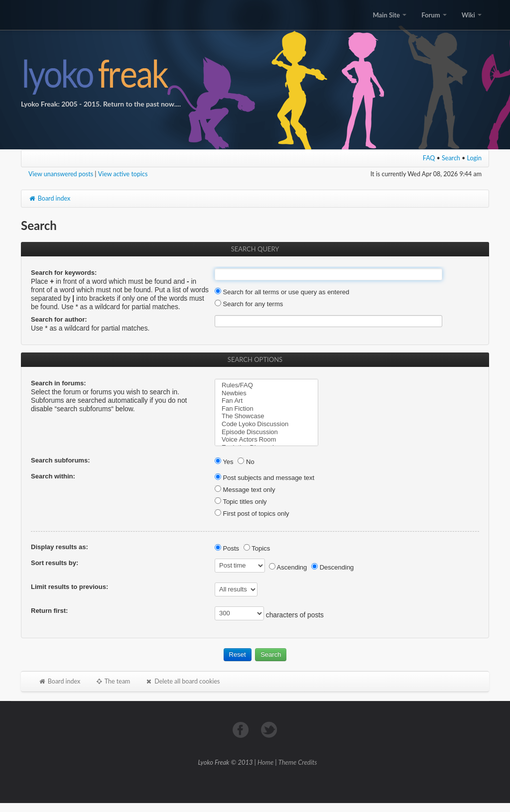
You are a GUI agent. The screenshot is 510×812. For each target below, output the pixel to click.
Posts (227, 548)
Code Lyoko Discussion (266, 424)
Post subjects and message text (264, 478)
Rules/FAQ (266, 385)
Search (451, 158)
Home (265, 762)
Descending (332, 567)
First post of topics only (252, 514)
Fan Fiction (266, 409)
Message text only (245, 490)
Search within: (53, 476)
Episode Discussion (266, 432)
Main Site (389, 15)
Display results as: (60, 547)
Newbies (266, 393)
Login (475, 158)
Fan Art (266, 401)
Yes (224, 462)
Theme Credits (298, 762)
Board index (49, 198)
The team (113, 681)
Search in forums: (59, 383)
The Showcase (266, 416)
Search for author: (59, 319)
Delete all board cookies (182, 681)
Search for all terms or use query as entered (282, 292)
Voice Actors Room (266, 440)
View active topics (123, 174)
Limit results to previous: (69, 587)
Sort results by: (55, 563)
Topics (257, 548)
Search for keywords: (64, 273)
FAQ (429, 158)
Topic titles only (241, 502)
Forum (434, 15)
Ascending (288, 567)
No (246, 462)
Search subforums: (60, 460)
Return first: (49, 611)
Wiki (472, 15)
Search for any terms (249, 304)
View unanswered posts (61, 174)
